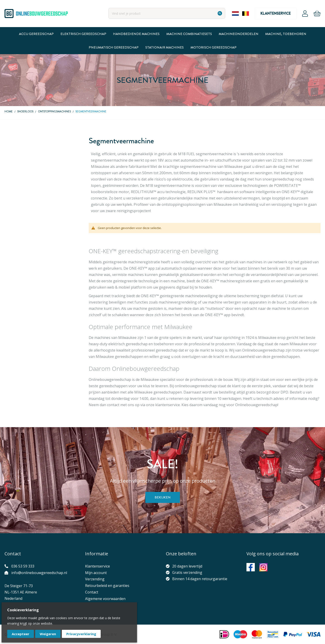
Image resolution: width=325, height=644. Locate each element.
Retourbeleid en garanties (107, 586)
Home (9, 111)
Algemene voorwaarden (105, 599)
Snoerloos (25, 111)
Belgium (246, 14)
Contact (92, 592)
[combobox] (167, 13)
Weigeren (48, 634)
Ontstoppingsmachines (54, 111)
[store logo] (36, 14)
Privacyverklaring (81, 634)
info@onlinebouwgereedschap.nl (39, 573)
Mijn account (96, 573)
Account (305, 14)
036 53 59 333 (23, 566)
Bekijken (163, 497)
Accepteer (21, 634)
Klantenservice (276, 13)
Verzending (95, 579)
